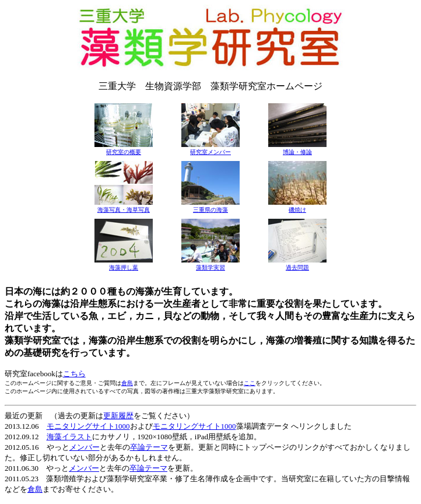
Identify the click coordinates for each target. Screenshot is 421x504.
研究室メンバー (210, 152)
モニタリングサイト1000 (88, 426)
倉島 (127, 383)
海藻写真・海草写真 (124, 210)
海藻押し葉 (124, 267)
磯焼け (297, 210)
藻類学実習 (210, 267)
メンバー (85, 447)
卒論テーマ (149, 447)
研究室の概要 (124, 152)
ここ (250, 383)
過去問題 (297, 267)
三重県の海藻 (210, 210)
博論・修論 (297, 152)
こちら (74, 374)
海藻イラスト (69, 437)
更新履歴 (118, 416)
